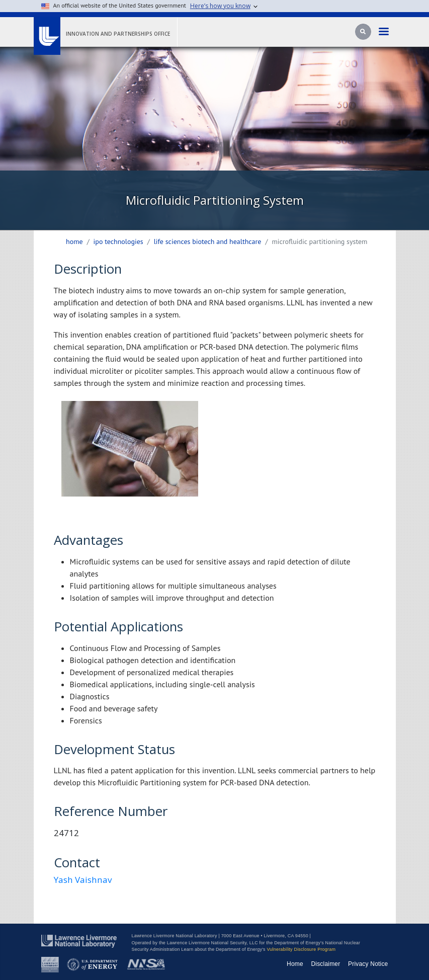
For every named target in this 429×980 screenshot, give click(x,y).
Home (74, 241)
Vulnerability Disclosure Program (301, 949)
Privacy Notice (368, 964)
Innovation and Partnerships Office (118, 34)
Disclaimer (325, 964)
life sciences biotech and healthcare (208, 241)
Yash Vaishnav (83, 880)
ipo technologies (118, 241)
